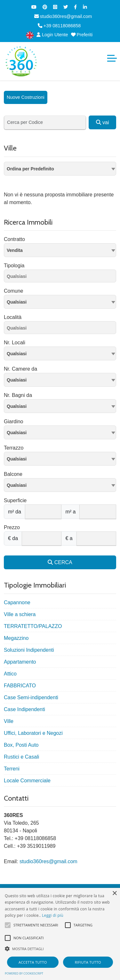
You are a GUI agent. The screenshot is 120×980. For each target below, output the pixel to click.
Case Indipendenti (24, 709)
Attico (10, 674)
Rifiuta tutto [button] (88, 962)
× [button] (114, 894)
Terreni (12, 769)
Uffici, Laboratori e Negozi (33, 733)
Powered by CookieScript (24, 973)
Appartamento (20, 662)
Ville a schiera (20, 614)
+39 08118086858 (59, 26)
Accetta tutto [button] (33, 962)
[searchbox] (62, 277)
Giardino (13, 421)
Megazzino (16, 638)
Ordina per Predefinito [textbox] (30, 169)
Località (13, 317)
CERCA (60, 562)
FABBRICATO (20, 686)
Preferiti (82, 35)
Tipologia (14, 266)
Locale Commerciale (27, 781)
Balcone (13, 474)
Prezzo (12, 527)
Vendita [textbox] (15, 250)
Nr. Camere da (20, 369)
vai (103, 122)
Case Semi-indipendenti (31, 697)
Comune (13, 291)
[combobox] (60, 169)
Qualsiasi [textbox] (17, 302)
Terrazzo (14, 448)
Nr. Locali (15, 343)
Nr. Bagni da (18, 395)
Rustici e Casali (21, 757)
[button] (60, 949)
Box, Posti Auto (21, 745)
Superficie (15, 500)
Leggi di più (53, 915)
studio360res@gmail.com (63, 16)
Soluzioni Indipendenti (29, 650)
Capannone (17, 602)
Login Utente (52, 35)
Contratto (14, 239)
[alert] (60, 934)
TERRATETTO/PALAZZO (33, 626)
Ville (9, 721)
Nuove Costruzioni (26, 97)
